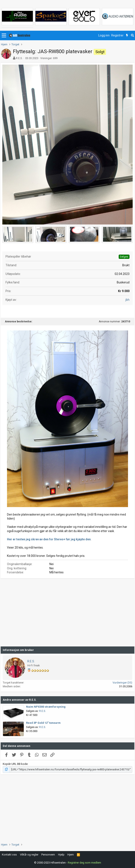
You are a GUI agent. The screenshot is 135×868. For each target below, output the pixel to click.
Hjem (71, 855)
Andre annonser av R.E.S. (20, 700)
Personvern (48, 855)
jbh (127, 300)
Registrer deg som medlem (84, 863)
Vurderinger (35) (122, 683)
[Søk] (132, 36)
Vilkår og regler (29, 855)
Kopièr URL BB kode (15, 764)
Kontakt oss (9, 855)
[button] (4, 36)
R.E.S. (19, 58)
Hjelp (61, 855)
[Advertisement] (67, 613)
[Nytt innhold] (127, 36)
